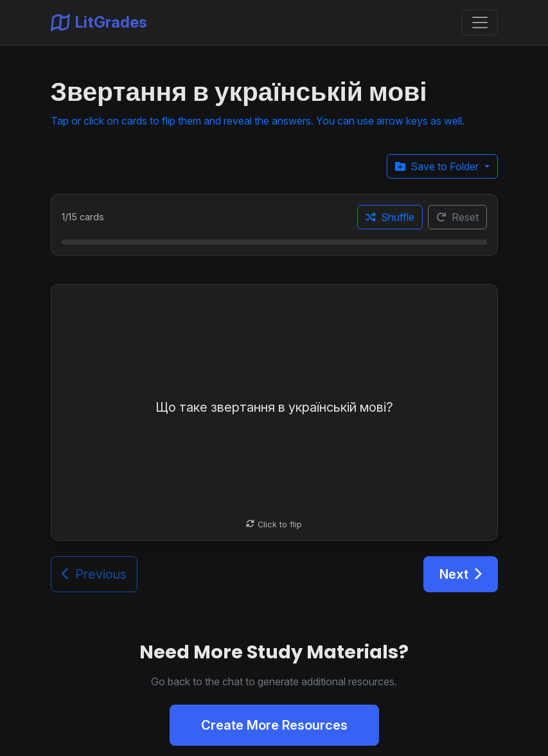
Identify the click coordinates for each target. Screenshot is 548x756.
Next (461, 574)
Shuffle (390, 217)
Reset (457, 217)
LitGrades (99, 22)
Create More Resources (274, 725)
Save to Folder (438, 166)
